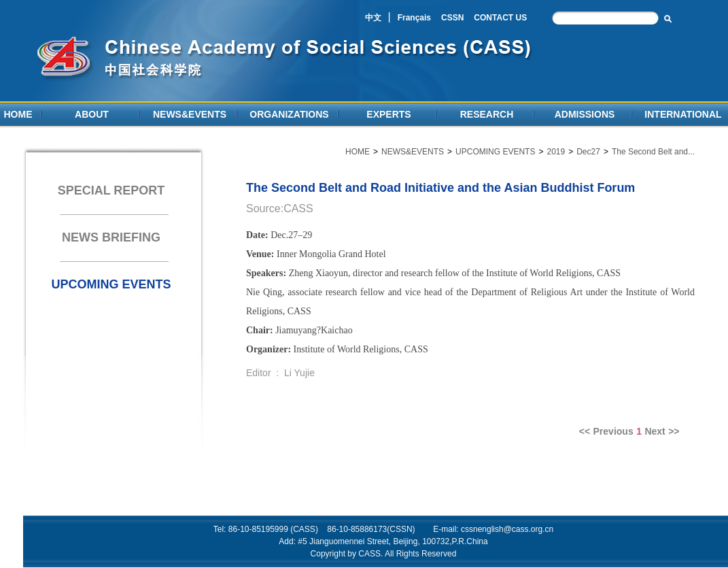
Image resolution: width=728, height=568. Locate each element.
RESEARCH (487, 114)
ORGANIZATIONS (289, 114)
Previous (613, 431)
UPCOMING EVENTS (111, 284)
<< (585, 431)
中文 (373, 18)
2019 (556, 152)
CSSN (452, 18)
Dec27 (588, 152)
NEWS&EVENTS (190, 114)
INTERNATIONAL (683, 114)
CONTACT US (500, 18)
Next (655, 431)
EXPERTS (388, 114)
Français (414, 18)
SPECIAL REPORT (111, 190)
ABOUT (92, 114)
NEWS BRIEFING (111, 237)
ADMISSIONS (585, 114)
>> (674, 431)
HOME (18, 114)
